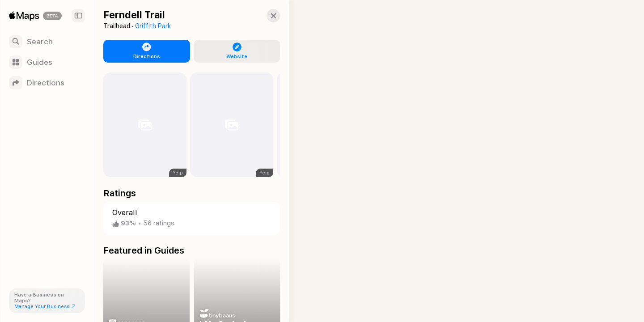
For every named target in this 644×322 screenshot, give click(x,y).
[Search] (47, 42)
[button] (267, 16)
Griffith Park (153, 26)
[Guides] (47, 62)
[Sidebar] (78, 16)
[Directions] (47, 83)
